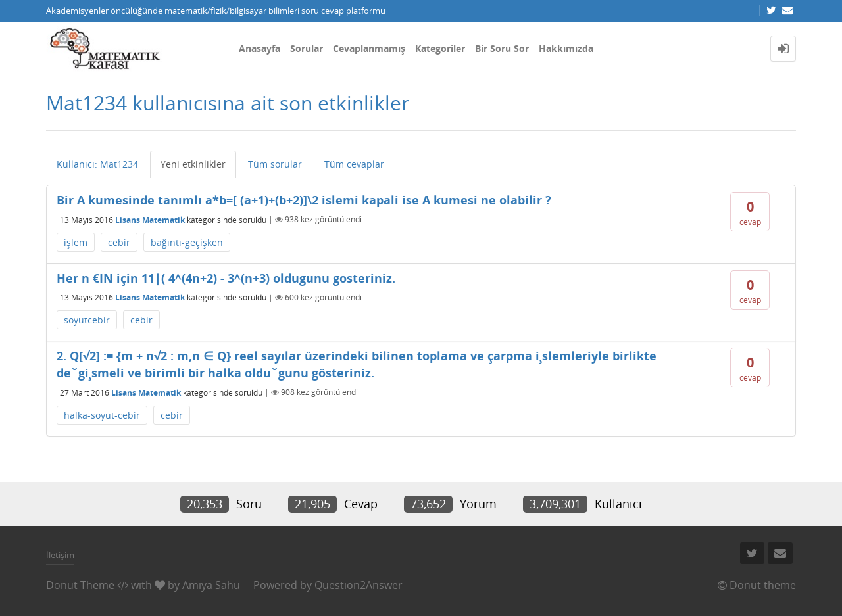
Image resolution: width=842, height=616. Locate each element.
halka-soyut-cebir (102, 415)
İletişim (60, 555)
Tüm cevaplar (354, 164)
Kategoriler (440, 48)
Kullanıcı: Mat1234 (97, 164)
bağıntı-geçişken (187, 242)
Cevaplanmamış (369, 48)
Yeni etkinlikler (193, 164)
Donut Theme (80, 585)
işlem (76, 242)
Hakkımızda (566, 48)
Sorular (307, 48)
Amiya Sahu (211, 585)
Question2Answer (359, 585)
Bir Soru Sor (502, 48)
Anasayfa (260, 48)
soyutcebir (87, 320)
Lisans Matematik (150, 219)
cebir (119, 242)
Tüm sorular (275, 164)
